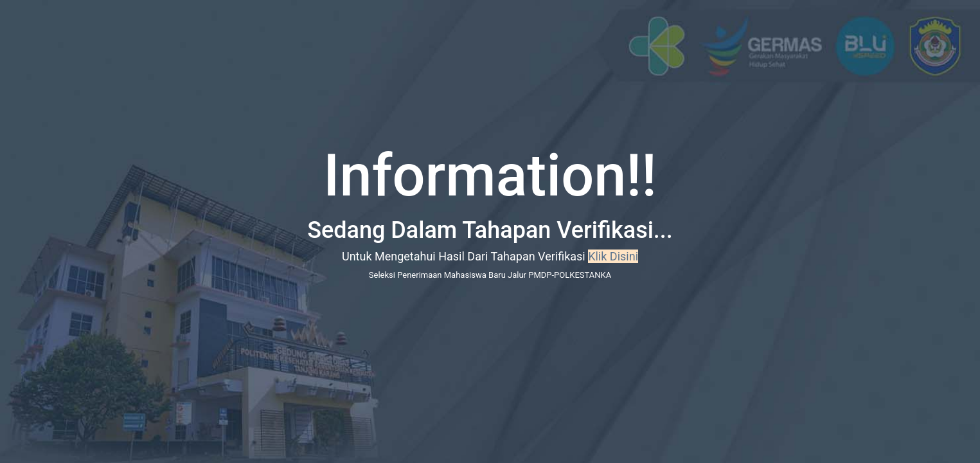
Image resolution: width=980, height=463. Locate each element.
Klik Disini (613, 256)
